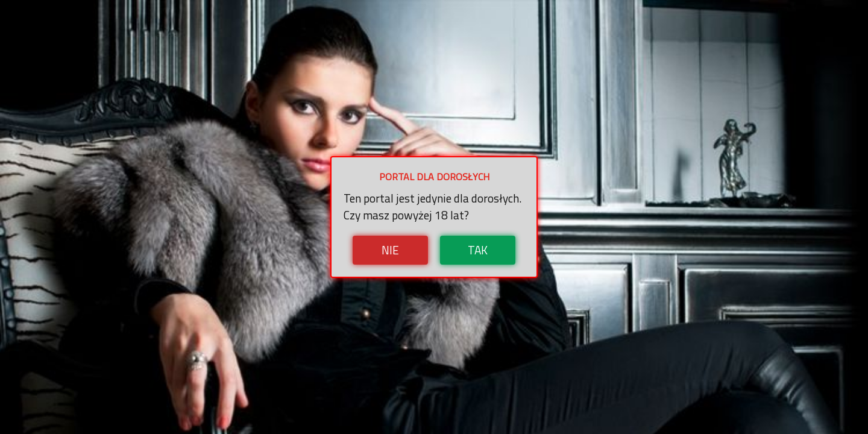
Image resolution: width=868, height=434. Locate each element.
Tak (478, 250)
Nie (390, 250)
